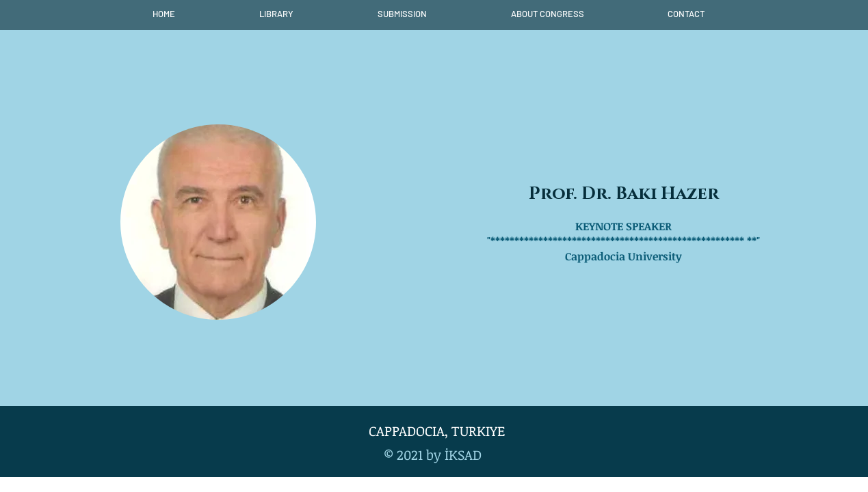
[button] (277, 14)
